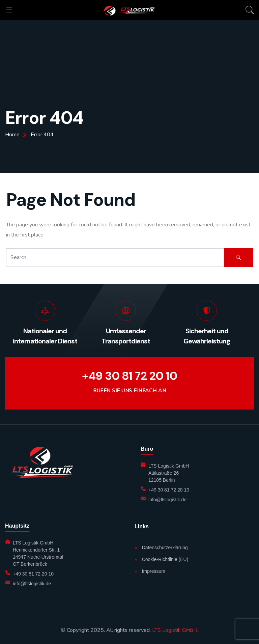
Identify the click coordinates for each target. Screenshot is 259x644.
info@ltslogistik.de (167, 500)
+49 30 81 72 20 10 (129, 376)
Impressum (150, 571)
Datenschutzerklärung (161, 548)
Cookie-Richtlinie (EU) (161, 559)
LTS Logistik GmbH (175, 630)
